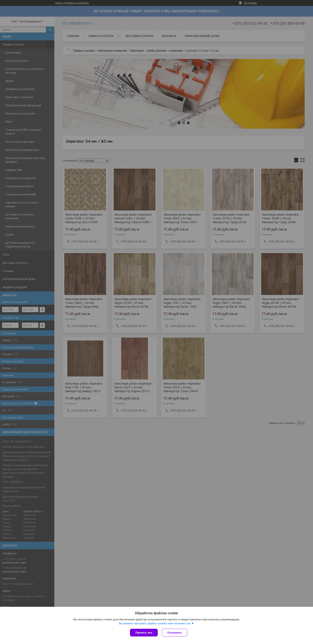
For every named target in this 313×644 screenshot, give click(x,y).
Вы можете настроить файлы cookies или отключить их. (155, 623)
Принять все (144, 633)
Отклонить (175, 633)
